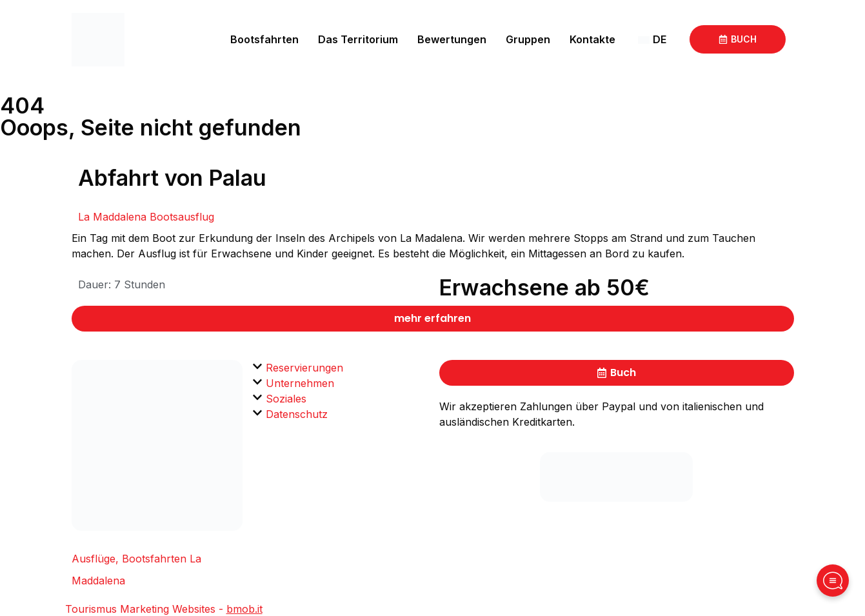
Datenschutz (297, 414)
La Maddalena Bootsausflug (146, 217)
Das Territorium (358, 39)
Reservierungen (304, 368)
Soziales (286, 399)
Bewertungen (452, 39)
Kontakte (592, 39)
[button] (341, 368)
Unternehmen (300, 383)
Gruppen (528, 39)
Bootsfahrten (264, 39)
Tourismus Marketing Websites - (164, 609)
